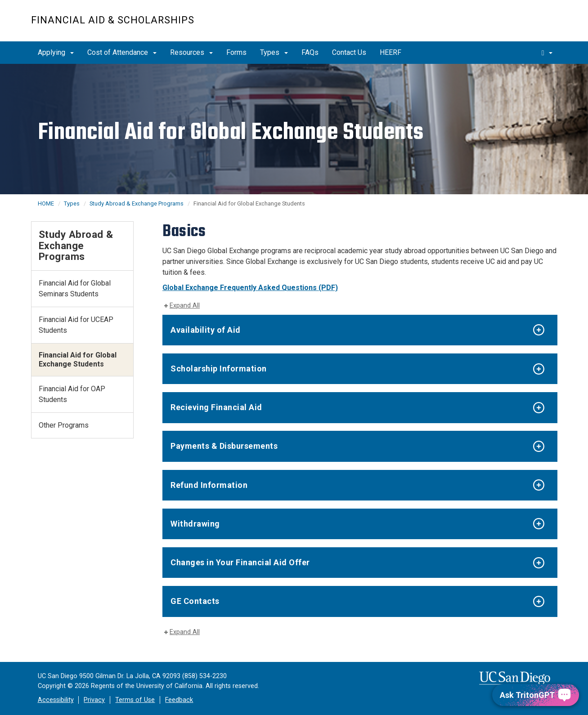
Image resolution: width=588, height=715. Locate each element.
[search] (547, 53)
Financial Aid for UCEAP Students (76, 325)
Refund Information (209, 485)
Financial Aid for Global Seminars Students (75, 288)
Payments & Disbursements (224, 446)
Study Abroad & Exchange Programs (137, 203)
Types (274, 52)
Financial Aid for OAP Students (72, 394)
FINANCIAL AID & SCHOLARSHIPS (113, 20)
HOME (46, 203)
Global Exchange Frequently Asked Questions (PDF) (250, 288)
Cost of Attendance (122, 52)
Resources (191, 52)
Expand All (185, 306)
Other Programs (64, 425)
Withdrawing (195, 524)
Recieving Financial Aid (216, 407)
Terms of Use (135, 700)
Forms (236, 52)
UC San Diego (506, 25)
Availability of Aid (206, 330)
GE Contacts (195, 601)
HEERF (391, 52)
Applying (56, 52)
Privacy (94, 700)
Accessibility (56, 700)
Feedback (179, 700)
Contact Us (349, 52)
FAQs (310, 52)
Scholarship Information (219, 369)
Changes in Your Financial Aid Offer (240, 562)
